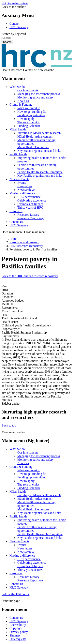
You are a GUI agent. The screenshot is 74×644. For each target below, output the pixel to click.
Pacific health (18, 154)
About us (23, 101)
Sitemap (15, 635)
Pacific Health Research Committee (40, 172)
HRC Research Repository (26, 246)
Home (13, 239)
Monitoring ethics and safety (36, 97)
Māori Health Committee (33, 147)
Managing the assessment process (39, 94)
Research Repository (30, 218)
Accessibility (18, 625)
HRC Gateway (19, 27)
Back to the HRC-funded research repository (30, 276)
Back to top (9, 425)
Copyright (16, 628)
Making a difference (22, 193)
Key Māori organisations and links (39, 151)
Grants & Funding (21, 105)
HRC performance (29, 197)
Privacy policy (19, 632)
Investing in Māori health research (39, 133)
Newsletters (25, 186)
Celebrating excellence (32, 200)
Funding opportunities (31, 115)
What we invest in (29, 108)
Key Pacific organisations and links (40, 176)
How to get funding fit (31, 112)
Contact (14, 24)
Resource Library (28, 215)
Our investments (28, 90)
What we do (17, 87)
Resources (16, 211)
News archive (26, 190)
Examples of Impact (30, 204)
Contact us (16, 222)
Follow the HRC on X (15, 594)
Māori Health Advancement (35, 136)
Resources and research (24, 242)
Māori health (18, 129)
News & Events (19, 179)
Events (22, 183)
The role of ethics (28, 122)
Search (7, 42)
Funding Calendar (29, 126)
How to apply (26, 119)
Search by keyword (14, 34)
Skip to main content (15, 3)
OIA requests (18, 639)
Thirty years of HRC (30, 208)
